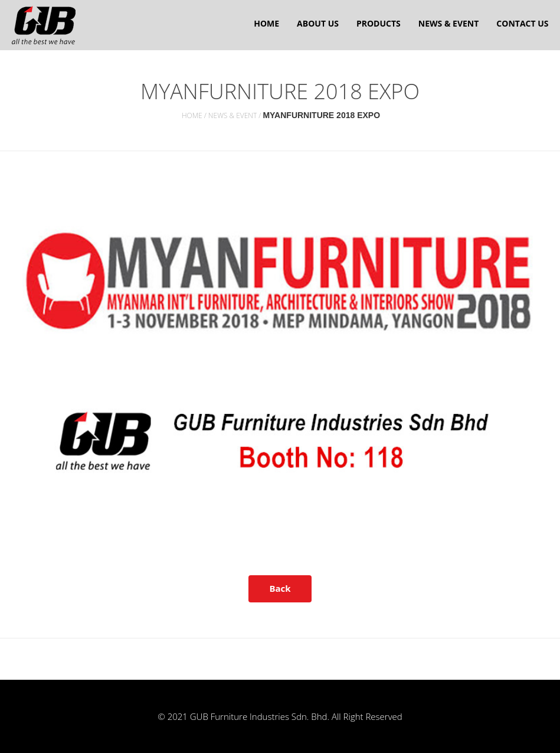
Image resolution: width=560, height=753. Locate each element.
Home (266, 23)
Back (280, 588)
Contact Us (522, 23)
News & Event (449, 23)
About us (318, 23)
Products (379, 23)
